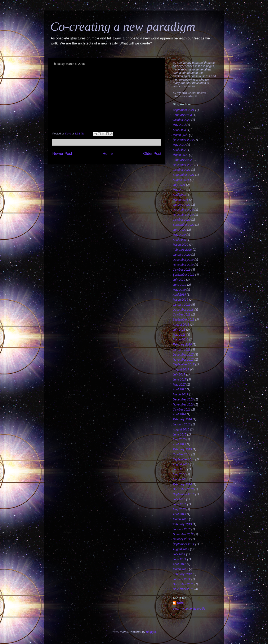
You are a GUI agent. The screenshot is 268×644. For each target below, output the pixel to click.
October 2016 (182, 409)
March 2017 (180, 394)
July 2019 (179, 280)
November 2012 (183, 534)
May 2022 (179, 145)
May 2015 (179, 439)
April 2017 (179, 389)
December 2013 (183, 489)
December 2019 (183, 260)
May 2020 (179, 235)
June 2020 (180, 230)
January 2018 (182, 349)
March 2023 (180, 135)
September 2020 (184, 225)
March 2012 (180, 569)
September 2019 (184, 275)
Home (108, 154)
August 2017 (181, 369)
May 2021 (179, 190)
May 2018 (179, 335)
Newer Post (62, 154)
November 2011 (183, 589)
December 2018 (183, 310)
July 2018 (179, 330)
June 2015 (180, 434)
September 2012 (184, 544)
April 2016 (179, 414)
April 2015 (179, 444)
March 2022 (180, 155)
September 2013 (184, 494)
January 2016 (182, 424)
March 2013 (180, 519)
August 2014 (181, 464)
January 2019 (182, 305)
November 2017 (183, 360)
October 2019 (182, 270)
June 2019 (180, 285)
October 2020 (182, 220)
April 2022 (179, 150)
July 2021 (179, 185)
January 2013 (182, 529)
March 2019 (180, 300)
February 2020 (182, 250)
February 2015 (182, 449)
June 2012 (180, 559)
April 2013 (179, 514)
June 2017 (180, 379)
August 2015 (181, 429)
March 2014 (180, 479)
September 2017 (184, 364)
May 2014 (179, 474)
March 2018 (180, 339)
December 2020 (183, 210)
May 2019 (179, 290)
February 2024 (182, 115)
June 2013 (180, 504)
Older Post (152, 154)
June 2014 (180, 469)
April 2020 (179, 240)
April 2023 (179, 130)
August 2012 (181, 549)
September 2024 (184, 110)
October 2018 (182, 314)
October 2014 (182, 454)
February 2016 (182, 419)
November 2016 (183, 404)
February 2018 (182, 344)
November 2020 (183, 215)
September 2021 (184, 175)
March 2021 (180, 200)
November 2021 (183, 165)
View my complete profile (189, 609)
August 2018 (181, 325)
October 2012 (182, 539)
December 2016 (183, 399)
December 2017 (183, 355)
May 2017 (179, 385)
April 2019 (179, 295)
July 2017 (179, 374)
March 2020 (180, 245)
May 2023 (179, 125)
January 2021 (182, 205)
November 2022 (183, 140)
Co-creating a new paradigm (123, 26)
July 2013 (179, 499)
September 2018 (184, 319)
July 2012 (179, 554)
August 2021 (181, 180)
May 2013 (179, 509)
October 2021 (182, 170)
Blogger (151, 632)
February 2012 (182, 574)
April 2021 (179, 195)
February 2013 (182, 524)
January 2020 (182, 255)
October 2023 (182, 120)
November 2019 (183, 265)
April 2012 (179, 564)
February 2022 (182, 160)
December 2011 (183, 584)
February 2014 (182, 484)
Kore (180, 603)
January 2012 (182, 579)
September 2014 (184, 459)
